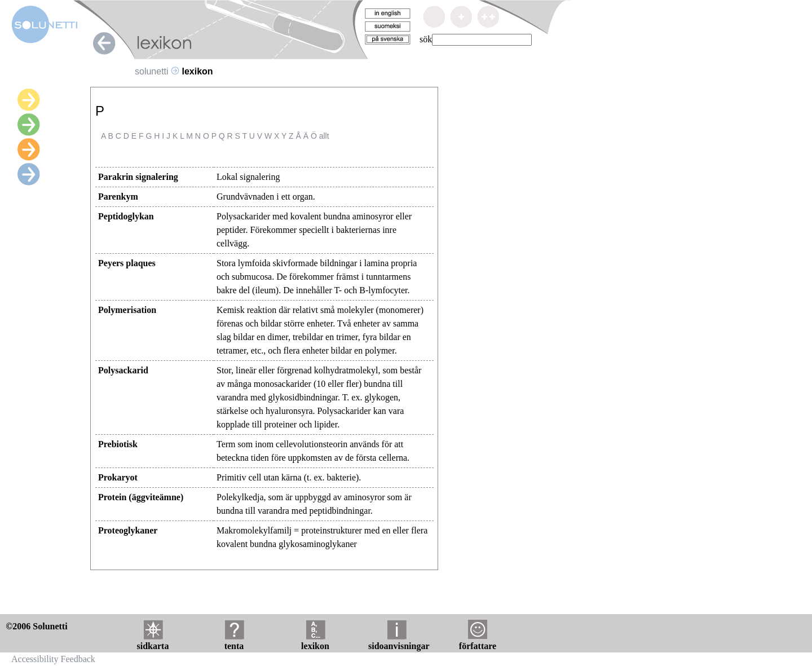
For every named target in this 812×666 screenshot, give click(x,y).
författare (478, 641)
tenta (234, 641)
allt (324, 136)
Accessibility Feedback (53, 659)
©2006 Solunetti (36, 626)
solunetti (152, 71)
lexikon (315, 641)
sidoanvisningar (399, 641)
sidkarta (153, 641)
